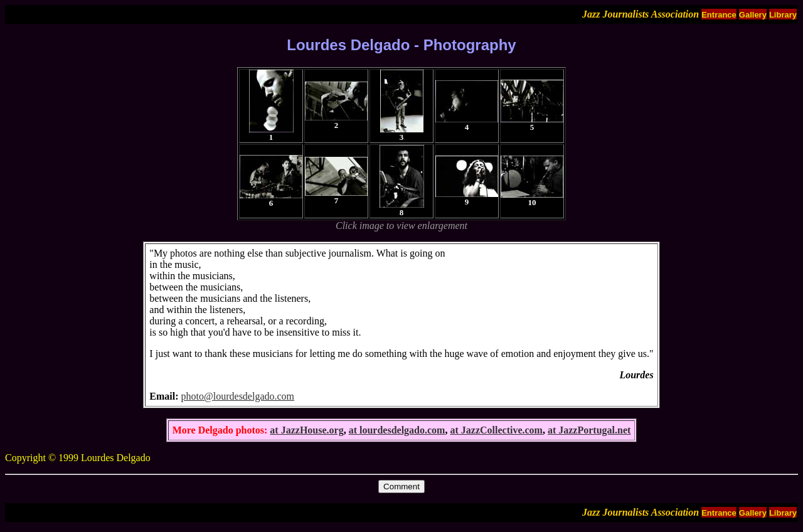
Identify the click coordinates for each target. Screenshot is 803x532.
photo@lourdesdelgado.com (238, 396)
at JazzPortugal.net (589, 430)
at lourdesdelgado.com (397, 430)
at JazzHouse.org (306, 430)
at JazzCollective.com (496, 430)
